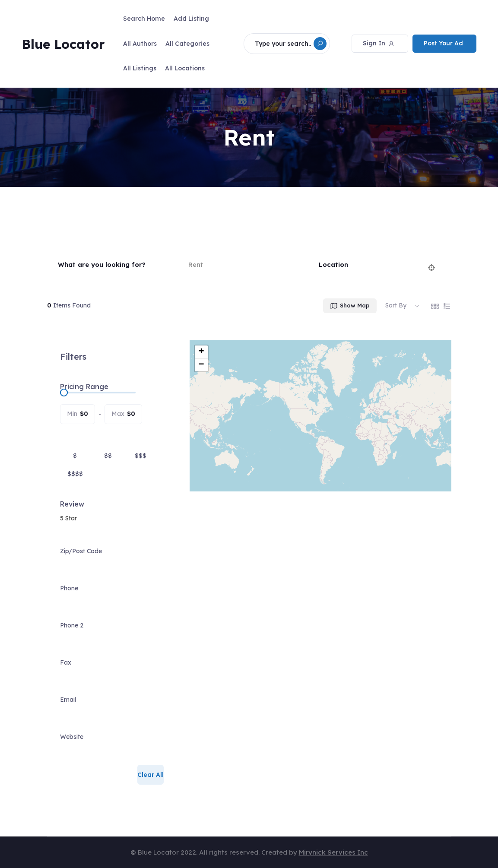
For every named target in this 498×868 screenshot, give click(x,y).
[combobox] (112, 518)
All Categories (187, 44)
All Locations (185, 68)
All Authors (140, 44)
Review (72, 504)
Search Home (144, 19)
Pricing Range (84, 386)
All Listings (140, 68)
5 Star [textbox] (68, 518)
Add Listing (191, 19)
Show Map (350, 306)
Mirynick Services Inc (333, 852)
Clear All (151, 775)
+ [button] (201, 352)
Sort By (396, 305)
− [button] (201, 365)
